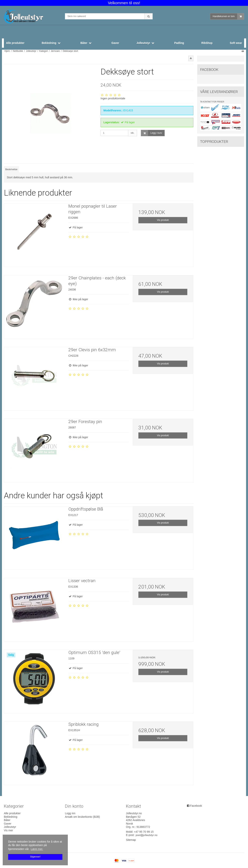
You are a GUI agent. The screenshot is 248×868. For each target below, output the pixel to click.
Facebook (196, 806)
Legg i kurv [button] (152, 133)
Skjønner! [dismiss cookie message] (35, 857)
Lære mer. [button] (37, 849)
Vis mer (8, 830)
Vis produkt (163, 220)
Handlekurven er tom (228, 16)
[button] (191, 58)
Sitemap (131, 840)
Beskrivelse (11, 169)
